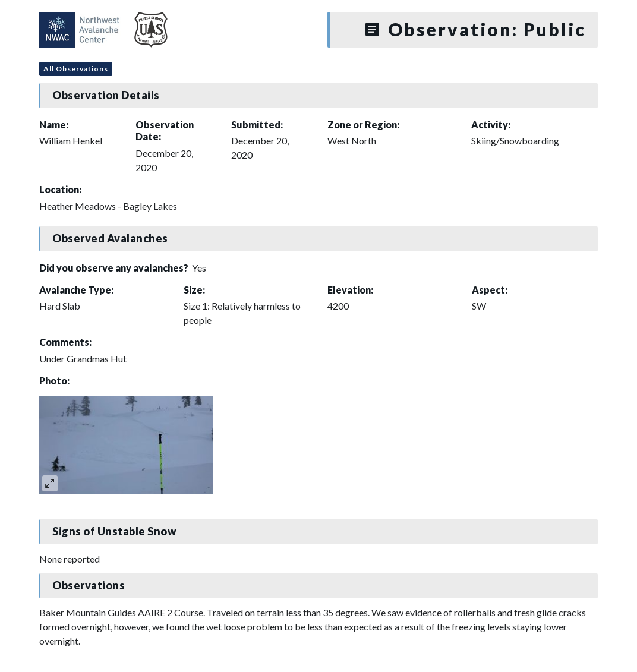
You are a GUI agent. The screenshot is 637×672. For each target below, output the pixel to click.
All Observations (76, 69)
